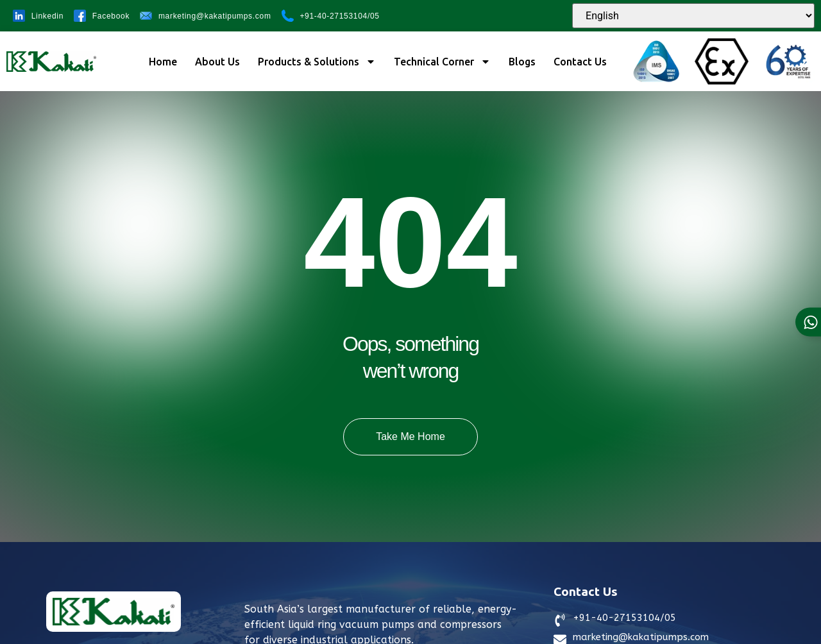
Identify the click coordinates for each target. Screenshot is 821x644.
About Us (217, 62)
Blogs (522, 62)
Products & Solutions (317, 62)
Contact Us (580, 62)
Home (163, 62)
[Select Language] (693, 16)
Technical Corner (442, 62)
